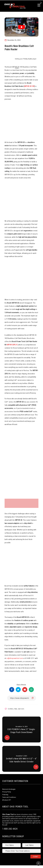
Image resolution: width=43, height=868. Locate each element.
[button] (21, 463)
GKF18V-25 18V (29, 86)
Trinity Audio (28, 59)
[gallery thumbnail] (10, 503)
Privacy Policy (7, 792)
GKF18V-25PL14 (12, 345)
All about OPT (7, 800)
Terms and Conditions (9, 797)
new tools (21, 709)
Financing (5, 795)
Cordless (11, 709)
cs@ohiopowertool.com (15, 658)
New (16, 709)
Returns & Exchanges (9, 789)
